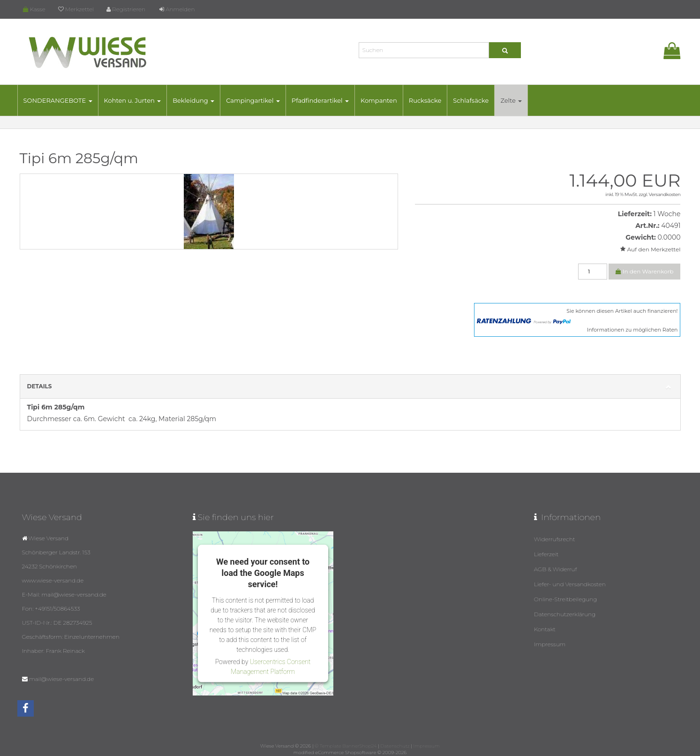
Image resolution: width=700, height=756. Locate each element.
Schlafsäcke (471, 100)
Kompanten (379, 100)
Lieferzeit (546, 554)
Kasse (34, 9)
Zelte (511, 100)
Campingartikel (253, 100)
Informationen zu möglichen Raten (632, 330)
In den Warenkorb (645, 271)
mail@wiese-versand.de (61, 679)
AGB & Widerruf (556, 569)
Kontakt (545, 629)
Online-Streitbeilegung (566, 599)
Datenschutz (395, 746)
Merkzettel (76, 9)
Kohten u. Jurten (133, 100)
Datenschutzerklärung (565, 614)
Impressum (550, 644)
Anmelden (177, 9)
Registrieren (126, 9)
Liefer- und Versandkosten (570, 584)
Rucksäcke (425, 100)
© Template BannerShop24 (346, 746)
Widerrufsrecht (555, 539)
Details (350, 387)
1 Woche (667, 214)
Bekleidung (193, 100)
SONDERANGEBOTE (58, 100)
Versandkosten (665, 194)
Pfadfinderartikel (320, 100)
